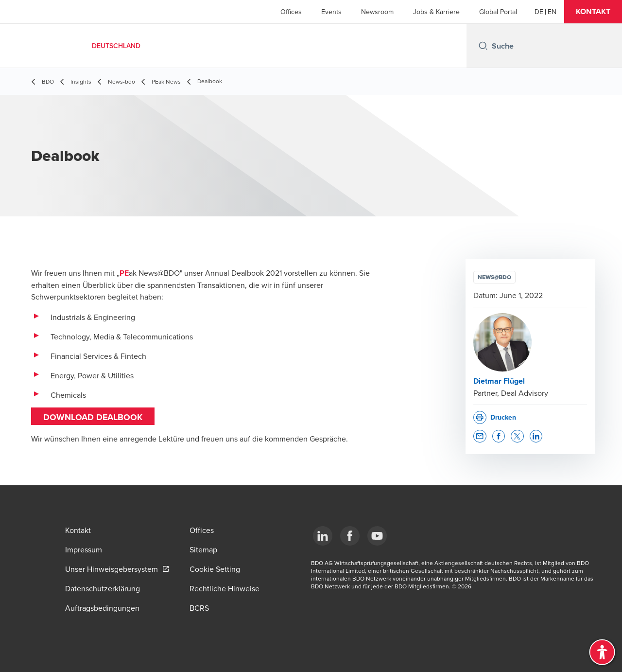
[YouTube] (377, 536)
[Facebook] (350, 536)
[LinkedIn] (323, 536)
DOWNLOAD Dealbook (93, 417)
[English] (552, 12)
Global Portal (498, 12)
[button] (593, 12)
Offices (291, 12)
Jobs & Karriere (436, 12)
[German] (539, 12)
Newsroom (377, 12)
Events (331, 12)
